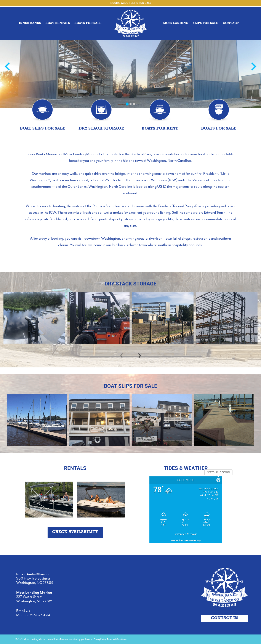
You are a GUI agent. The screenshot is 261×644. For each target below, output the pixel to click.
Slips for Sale (206, 23)
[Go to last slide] (8, 67)
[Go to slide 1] (127, 104)
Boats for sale (88, 23)
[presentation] (122, 355)
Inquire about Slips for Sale (130, 3)
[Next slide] (253, 67)
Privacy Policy (100, 639)
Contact (231, 23)
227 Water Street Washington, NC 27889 (35, 599)
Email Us (23, 611)
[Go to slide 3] (134, 104)
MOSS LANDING (176, 23)
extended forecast (186, 534)
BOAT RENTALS (58, 23)
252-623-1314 (40, 615)
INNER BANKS (30, 23)
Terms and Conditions (116, 639)
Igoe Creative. (87, 639)
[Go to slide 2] (130, 104)
